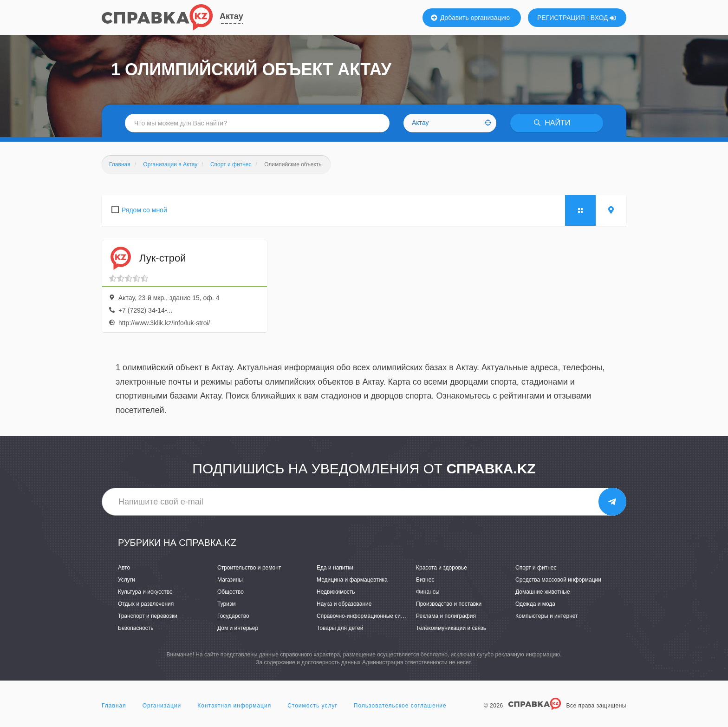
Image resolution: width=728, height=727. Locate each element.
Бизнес (425, 580)
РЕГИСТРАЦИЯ (561, 18)
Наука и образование (344, 604)
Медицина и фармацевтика (352, 580)
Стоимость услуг (312, 706)
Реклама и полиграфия (446, 616)
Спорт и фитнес (536, 568)
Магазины (230, 580)
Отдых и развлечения (146, 604)
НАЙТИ (552, 123)
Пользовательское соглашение (400, 706)
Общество (231, 592)
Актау (231, 16)
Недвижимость (336, 592)
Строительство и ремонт (249, 568)
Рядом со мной (144, 210)
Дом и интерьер (238, 628)
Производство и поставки (449, 604)
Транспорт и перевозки (148, 616)
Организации (162, 706)
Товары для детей (340, 628)
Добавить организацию (470, 18)
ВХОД (603, 18)
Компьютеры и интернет (547, 616)
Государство (233, 616)
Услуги (127, 580)
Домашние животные (543, 592)
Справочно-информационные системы (367, 616)
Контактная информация (234, 706)
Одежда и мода (535, 604)
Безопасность (136, 628)
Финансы (428, 592)
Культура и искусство (145, 592)
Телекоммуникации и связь (451, 628)
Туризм (227, 604)
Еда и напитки (335, 568)
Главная (114, 706)
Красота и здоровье (442, 568)
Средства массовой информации (558, 580)
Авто (124, 568)
